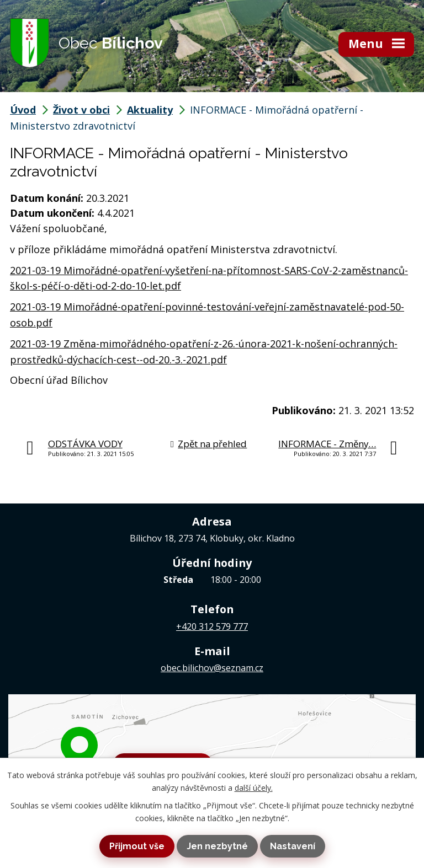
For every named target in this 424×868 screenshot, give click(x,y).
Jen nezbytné (217, 846)
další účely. (254, 788)
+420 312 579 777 (212, 626)
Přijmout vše (137, 846)
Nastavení (293, 846)
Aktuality (150, 110)
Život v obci (81, 110)
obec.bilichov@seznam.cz (212, 668)
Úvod (23, 110)
